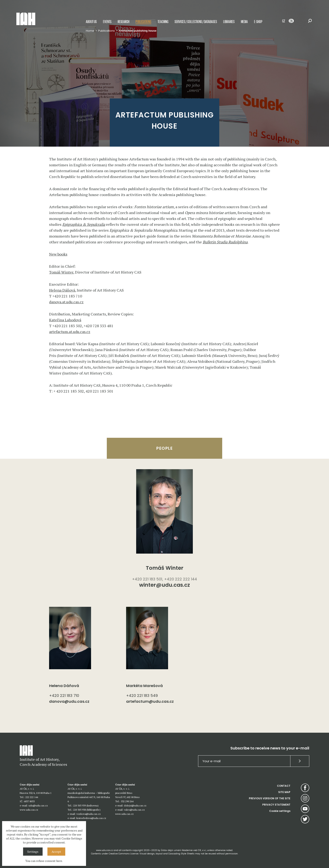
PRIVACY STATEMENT (276, 805)
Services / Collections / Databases (196, 21)
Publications (143, 21)
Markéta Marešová (144, 686)
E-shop (258, 21)
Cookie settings (280, 811)
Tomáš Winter (61, 272)
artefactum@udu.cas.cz (150, 701)
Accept (56, 852)
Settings (33, 852)
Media (244, 21)
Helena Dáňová (62, 290)
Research (123, 21)
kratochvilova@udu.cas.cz (91, 818)
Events (107, 21)
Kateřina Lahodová (65, 320)
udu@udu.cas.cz (38, 805)
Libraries (229, 21)
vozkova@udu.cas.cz (89, 814)
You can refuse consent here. (44, 861)
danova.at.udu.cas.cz (66, 302)
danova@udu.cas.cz (69, 701)
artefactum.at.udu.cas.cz (70, 332)
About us (91, 21)
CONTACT (284, 786)
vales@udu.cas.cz (134, 810)
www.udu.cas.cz (29, 810)
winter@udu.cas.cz (164, 585)
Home (90, 31)
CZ (284, 21)
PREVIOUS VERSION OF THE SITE (270, 798)
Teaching (163, 21)
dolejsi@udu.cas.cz (135, 805)
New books (58, 254)
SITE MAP (284, 792)
